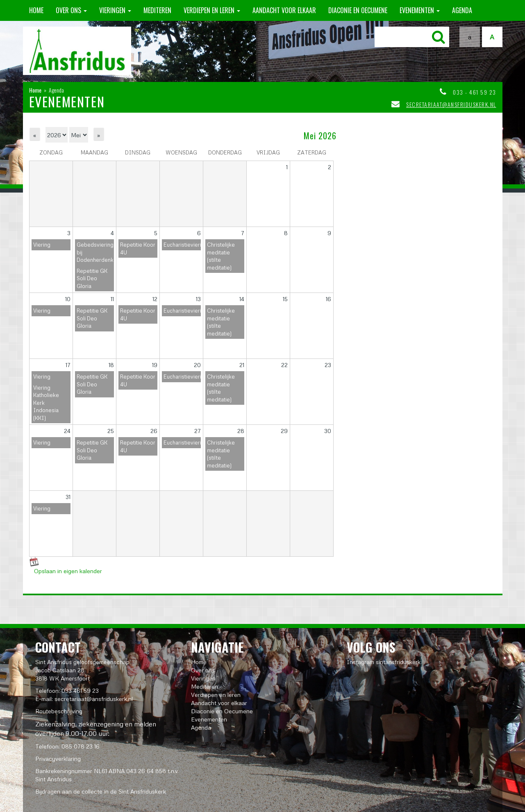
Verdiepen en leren (212, 10)
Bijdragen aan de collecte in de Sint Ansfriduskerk (101, 791)
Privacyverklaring (58, 759)
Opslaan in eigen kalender (68, 571)
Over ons (71, 10)
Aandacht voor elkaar (284, 10)
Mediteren (157, 10)
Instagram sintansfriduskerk (384, 662)
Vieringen (115, 10)
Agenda (462, 10)
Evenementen (420, 10)
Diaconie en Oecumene (358, 10)
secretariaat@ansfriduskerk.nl (451, 104)
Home (36, 10)
